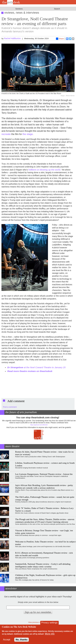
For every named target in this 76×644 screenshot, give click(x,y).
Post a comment (10, 407)
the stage (28, 134)
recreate (6, 134)
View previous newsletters (38, 622)
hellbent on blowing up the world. (45, 170)
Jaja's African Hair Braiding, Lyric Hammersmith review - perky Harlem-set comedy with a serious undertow (44, 487)
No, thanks (22, 640)
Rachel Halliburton (12, 38)
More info (50, 634)
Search (57, 9)
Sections (19, 9)
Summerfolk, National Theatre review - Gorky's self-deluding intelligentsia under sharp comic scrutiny (43, 565)
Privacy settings (49, 623)
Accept (7, 640)
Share (60, 39)
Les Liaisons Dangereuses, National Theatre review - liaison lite (44, 474)
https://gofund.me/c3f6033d (39, 425)
